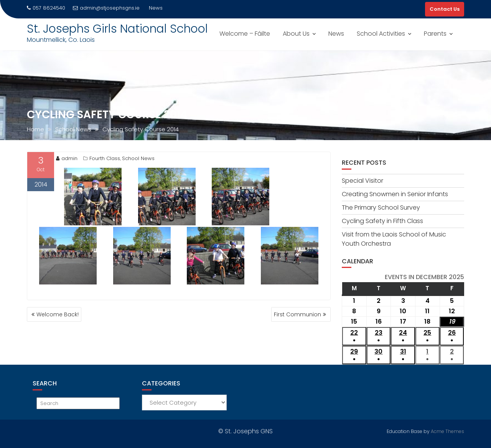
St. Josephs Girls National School (117, 29)
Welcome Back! (58, 314)
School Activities (381, 34)
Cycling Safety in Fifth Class (382, 221)
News (336, 34)
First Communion (297, 314)
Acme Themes (447, 431)
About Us (296, 34)
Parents (435, 34)
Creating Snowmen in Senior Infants (395, 194)
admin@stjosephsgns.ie (106, 8)
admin (67, 158)
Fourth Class (105, 158)
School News (138, 158)
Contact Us (445, 9)
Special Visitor (362, 181)
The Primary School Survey (381, 207)
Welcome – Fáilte (245, 34)
